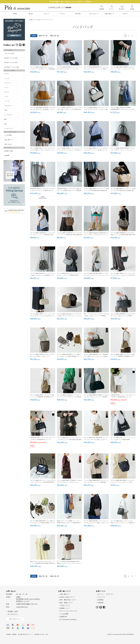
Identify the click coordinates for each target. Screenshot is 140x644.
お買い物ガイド (9, 140)
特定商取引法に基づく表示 (41, 634)
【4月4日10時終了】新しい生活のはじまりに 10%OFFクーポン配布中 (70, 2)
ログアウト (110, 594)
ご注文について (65, 605)
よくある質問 (8, 135)
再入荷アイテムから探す (11, 63)
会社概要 (7, 155)
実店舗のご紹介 (13, 611)
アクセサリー (8, 106)
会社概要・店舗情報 (11, 634)
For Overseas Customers (68, 619)
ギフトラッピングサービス (68, 611)
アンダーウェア (9, 128)
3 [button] (132, 36)
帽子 (6, 119)
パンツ (6, 87)
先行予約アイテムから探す (12, 67)
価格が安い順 (43, 36)
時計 (6, 124)
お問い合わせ (8, 144)
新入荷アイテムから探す (11, 58)
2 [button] (129, 36)
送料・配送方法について (68, 600)
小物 (6, 110)
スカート (7, 92)
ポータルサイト (13, 614)
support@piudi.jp (22, 607)
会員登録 (100, 600)
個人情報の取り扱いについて (25, 634)
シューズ (7, 101)
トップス (7, 78)
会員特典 (100, 603)
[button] (136, 35)
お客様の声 (63, 617)
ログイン (100, 594)
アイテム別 (37, 20)
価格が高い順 (54, 36)
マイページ (101, 597)
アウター (7, 74)
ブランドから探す (9, 53)
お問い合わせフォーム (15, 619)
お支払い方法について (67, 597)
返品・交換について (66, 603)
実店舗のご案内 (9, 151)
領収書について (65, 608)
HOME (31, 20)
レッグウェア (8, 115)
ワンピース (7, 83)
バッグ (43, 20)
